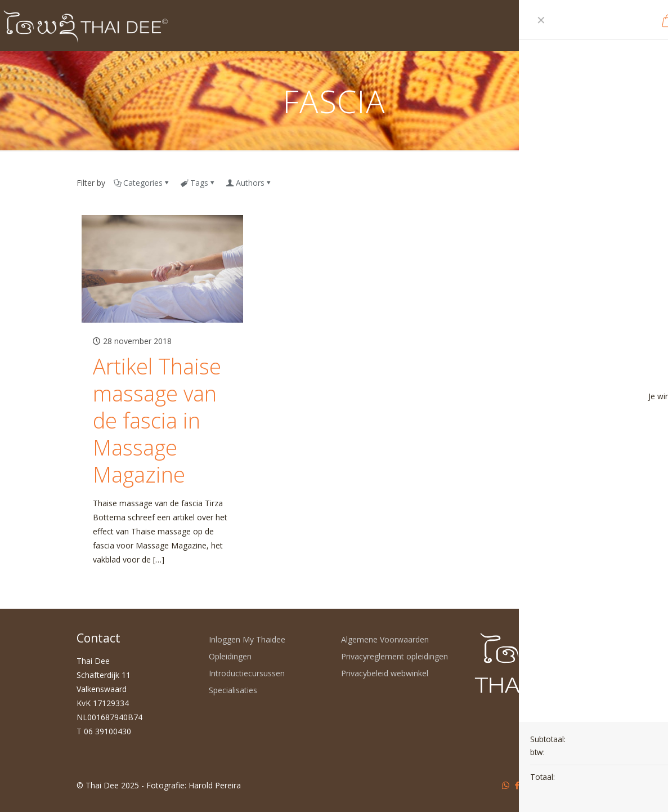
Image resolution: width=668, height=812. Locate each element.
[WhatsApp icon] (506, 785)
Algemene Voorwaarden (385, 639)
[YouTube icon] (529, 785)
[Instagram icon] (553, 785)
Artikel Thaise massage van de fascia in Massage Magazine (157, 420)
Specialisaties (233, 690)
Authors (249, 183)
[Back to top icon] (580, 785)
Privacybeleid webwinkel (385, 673)
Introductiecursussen (247, 673)
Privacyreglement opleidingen (394, 656)
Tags (198, 183)
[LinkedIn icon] (541, 785)
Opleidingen (230, 656)
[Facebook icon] (517, 785)
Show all (573, 183)
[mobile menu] (585, 25)
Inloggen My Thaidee (247, 639)
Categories (142, 183)
